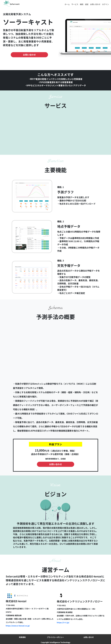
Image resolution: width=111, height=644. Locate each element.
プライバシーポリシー (55, 637)
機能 (82, 4)
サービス (75, 4)
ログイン (105, 4)
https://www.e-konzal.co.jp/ (18, 626)
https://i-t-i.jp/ (63, 622)
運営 (87, 4)
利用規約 (22, 637)
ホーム (67, 4)
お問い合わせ (95, 4)
